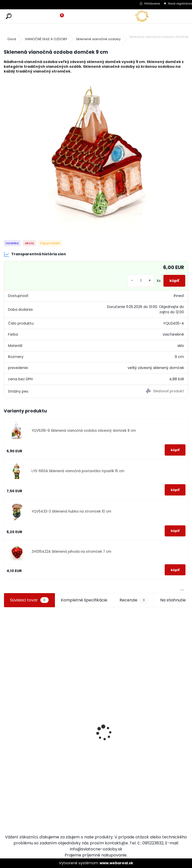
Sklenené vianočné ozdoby (98, 39)
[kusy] (141, 281)
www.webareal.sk (116, 863)
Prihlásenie (152, 4)
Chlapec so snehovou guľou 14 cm (72, 784)
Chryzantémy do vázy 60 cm (24, 761)
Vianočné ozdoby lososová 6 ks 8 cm (118, 749)
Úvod (12, 39)
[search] (9, 16)
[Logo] (142, 16)
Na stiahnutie (173, 600)
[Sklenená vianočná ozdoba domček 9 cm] (96, 153)
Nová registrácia (180, 4)
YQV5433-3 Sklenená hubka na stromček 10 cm (71, 511)
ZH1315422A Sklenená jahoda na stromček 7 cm (71, 552)
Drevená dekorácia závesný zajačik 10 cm (164, 748)
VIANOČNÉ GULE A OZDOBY (46, 39)
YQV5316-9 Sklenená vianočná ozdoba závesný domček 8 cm (84, 431)
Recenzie (134, 600)
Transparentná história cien (35, 254)
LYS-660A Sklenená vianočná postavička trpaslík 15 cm (78, 471)
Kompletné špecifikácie (84, 600)
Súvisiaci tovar (29, 600)
